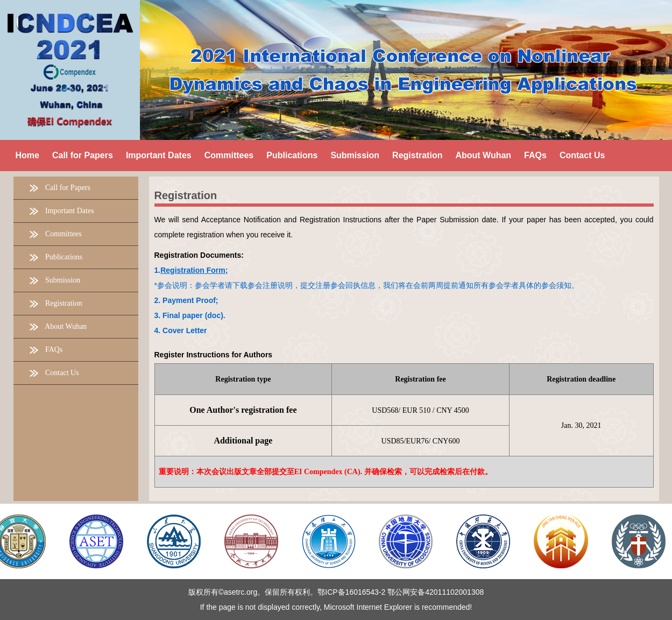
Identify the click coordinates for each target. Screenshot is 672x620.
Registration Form (193, 270)
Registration (186, 195)
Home (27, 155)
